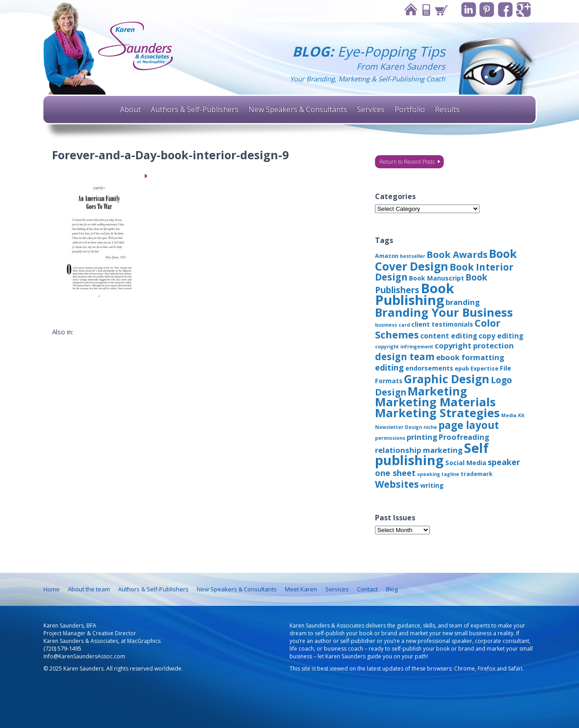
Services (371, 109)
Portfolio (410, 109)
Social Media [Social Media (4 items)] (466, 463)
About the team (89, 589)
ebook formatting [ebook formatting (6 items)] (470, 357)
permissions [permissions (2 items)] (390, 438)
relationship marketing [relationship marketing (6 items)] (419, 450)
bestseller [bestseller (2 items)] (413, 256)
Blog (392, 589)
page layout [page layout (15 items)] (469, 425)
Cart (440, 10)
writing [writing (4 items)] (432, 485)
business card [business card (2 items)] (392, 325)
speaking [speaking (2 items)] (429, 474)
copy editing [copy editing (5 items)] (501, 336)
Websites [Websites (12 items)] (397, 484)
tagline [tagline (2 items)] (450, 474)
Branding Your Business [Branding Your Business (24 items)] (444, 312)
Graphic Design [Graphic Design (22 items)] (447, 379)
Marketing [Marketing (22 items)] (437, 391)
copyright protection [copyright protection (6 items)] (474, 345)
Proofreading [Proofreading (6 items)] (464, 437)
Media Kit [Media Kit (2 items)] (513, 415)
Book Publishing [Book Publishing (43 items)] (415, 294)
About (130, 109)
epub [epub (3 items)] (462, 369)
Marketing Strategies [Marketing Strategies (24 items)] (437, 413)
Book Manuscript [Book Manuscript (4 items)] (437, 278)
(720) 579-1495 (62, 649)
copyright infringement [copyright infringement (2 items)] (404, 347)
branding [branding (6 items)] (463, 302)
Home (409, 10)
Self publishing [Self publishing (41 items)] (432, 454)
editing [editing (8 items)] (389, 367)
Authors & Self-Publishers (195, 109)
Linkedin (468, 10)
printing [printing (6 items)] (422, 437)
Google (524, 10)
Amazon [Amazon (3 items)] (387, 256)
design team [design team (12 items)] (405, 357)
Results (447, 109)
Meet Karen (301, 589)
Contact (425, 10)
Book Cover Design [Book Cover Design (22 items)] (446, 260)
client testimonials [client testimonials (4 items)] (442, 324)
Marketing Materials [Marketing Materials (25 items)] (435, 402)
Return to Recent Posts (407, 162)
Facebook (505, 10)
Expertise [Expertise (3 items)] (484, 369)
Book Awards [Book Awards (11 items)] (457, 254)
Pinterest (486, 10)
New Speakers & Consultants (298, 109)
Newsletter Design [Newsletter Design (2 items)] (399, 427)
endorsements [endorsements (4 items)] (429, 368)
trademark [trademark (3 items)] (477, 474)
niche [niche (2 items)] (430, 427)
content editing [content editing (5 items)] (449, 336)
